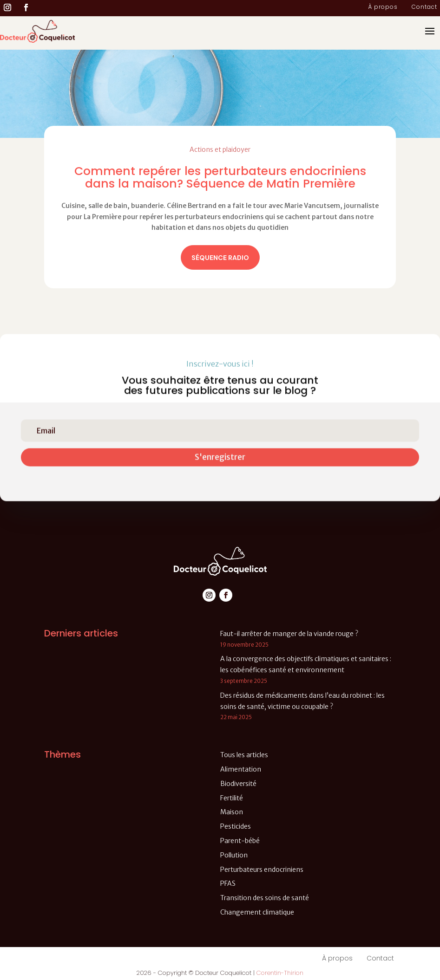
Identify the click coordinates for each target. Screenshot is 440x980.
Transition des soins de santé (265, 898)
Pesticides (236, 826)
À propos (383, 7)
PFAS (228, 883)
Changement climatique (257, 912)
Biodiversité (238, 784)
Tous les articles (244, 755)
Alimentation (241, 769)
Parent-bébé (240, 841)
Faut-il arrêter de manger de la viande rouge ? (289, 634)
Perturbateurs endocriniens (262, 870)
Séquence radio (220, 258)
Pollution (234, 855)
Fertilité (232, 798)
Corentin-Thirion (280, 973)
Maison (232, 812)
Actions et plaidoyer (220, 149)
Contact (424, 7)
